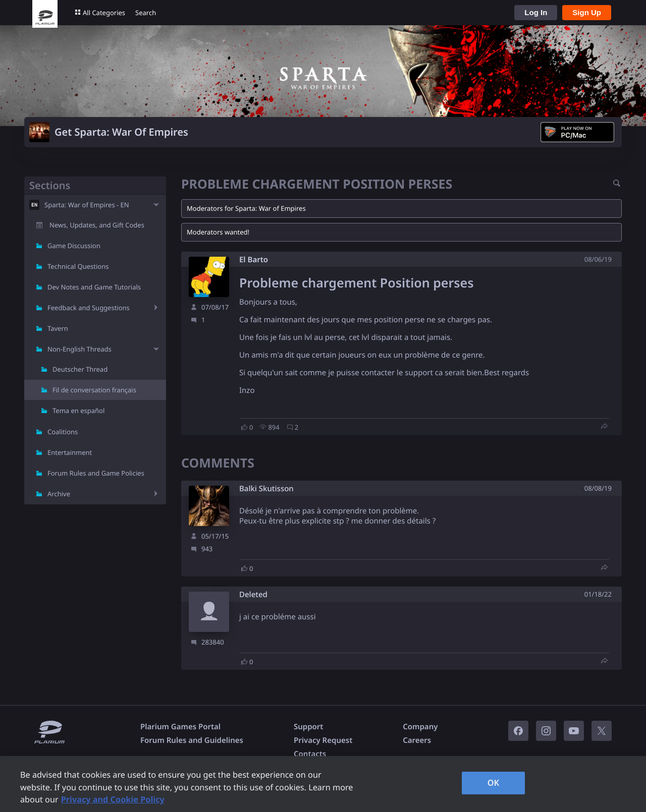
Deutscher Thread (80, 369)
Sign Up (587, 12)
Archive (59, 494)
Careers (417, 740)
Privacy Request (323, 740)
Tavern (58, 328)
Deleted (253, 595)
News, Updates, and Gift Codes (97, 225)
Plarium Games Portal (180, 727)
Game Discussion (74, 246)
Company (420, 727)
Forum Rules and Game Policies (96, 473)
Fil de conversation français (94, 390)
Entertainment (70, 452)
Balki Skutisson (266, 489)
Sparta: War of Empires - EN (87, 205)
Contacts (310, 754)
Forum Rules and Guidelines (192, 740)
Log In (536, 12)
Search (146, 13)
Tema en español (78, 411)
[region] (323, 784)
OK (494, 783)
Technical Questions (78, 266)
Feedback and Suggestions (89, 308)
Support (308, 727)
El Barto (254, 260)
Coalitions (63, 432)
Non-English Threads (79, 349)
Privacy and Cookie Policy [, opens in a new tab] (113, 799)
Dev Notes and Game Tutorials (94, 287)
